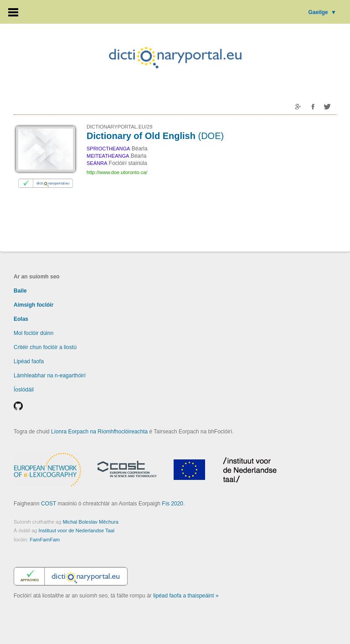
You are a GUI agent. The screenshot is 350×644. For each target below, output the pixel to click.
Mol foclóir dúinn (33, 333)
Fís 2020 (172, 504)
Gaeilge (322, 12)
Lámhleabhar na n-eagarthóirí (50, 376)
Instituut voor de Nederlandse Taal (76, 531)
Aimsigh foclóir (33, 305)
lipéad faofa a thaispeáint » (186, 596)
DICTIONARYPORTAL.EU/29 (119, 127)
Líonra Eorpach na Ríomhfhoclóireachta (99, 432)
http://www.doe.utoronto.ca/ (117, 172)
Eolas (21, 319)
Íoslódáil (24, 390)
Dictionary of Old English (155, 136)
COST (49, 504)
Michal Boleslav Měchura (91, 522)
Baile (20, 291)
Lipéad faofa (29, 361)
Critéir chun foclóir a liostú (45, 347)
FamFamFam (45, 540)
